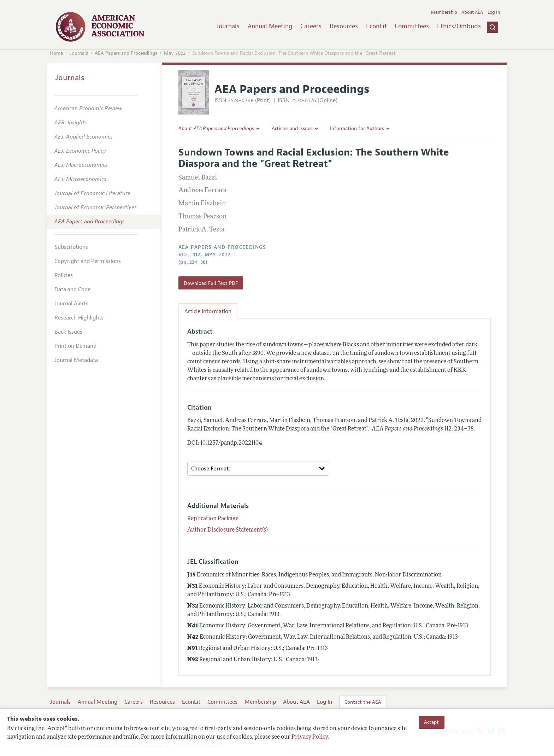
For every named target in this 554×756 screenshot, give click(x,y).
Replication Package (213, 519)
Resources (344, 26)
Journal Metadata (76, 360)
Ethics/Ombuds (459, 26)
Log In (494, 12)
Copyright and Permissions (88, 261)
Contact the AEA (363, 702)
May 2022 (175, 53)
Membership (444, 12)
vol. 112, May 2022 (205, 255)
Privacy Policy (310, 737)
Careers (311, 26)
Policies (64, 275)
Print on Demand (75, 346)
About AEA (472, 12)
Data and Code (72, 289)
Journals (228, 26)
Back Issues (68, 332)
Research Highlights (79, 318)
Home (56, 53)
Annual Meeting (270, 26)
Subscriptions (71, 247)
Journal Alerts (71, 304)
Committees (412, 26)
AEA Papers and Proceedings (126, 53)
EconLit (376, 26)
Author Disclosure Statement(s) (228, 530)
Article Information (208, 311)
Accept (431, 722)
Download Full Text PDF (211, 283)
